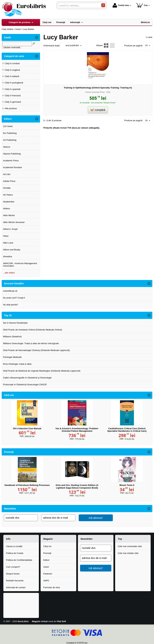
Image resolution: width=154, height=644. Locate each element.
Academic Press (11, 161)
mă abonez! (96, 518)
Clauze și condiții (14, 546)
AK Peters (8, 195)
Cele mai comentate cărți (130, 546)
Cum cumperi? (13, 567)
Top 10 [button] (8, 315)
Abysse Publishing (12, 154)
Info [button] (8, 539)
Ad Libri (7, 174)
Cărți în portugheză (14, 83)
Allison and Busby (12, 250)
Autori (46, 567)
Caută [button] (7, 37)
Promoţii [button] (9, 452)
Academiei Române (12, 167)
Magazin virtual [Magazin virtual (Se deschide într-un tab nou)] (40, 621)
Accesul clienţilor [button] (14, 283)
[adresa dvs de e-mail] (58, 518)
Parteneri (48, 574)
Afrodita (7, 188)
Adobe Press (9, 181)
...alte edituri (9, 273)
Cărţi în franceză (13, 96)
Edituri (46, 560)
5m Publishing (10, 133)
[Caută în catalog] (103, 5)
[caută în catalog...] (78, 5)
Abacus (7, 147)
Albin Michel (9, 215)
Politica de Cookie (15, 553)
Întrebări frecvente (15, 581)
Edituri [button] (8, 119)
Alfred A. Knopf (10, 229)
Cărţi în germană (13, 102)
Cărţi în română (12, 63)
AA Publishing (10, 140)
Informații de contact (16, 587)
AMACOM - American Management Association (20, 265)
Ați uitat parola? (11, 305)
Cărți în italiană (12, 76)
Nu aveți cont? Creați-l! (14, 298)
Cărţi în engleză (12, 70)
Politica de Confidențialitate (19, 560)
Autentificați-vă (10, 291)
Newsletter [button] (10, 509)
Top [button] (120, 539)
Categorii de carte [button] (14, 56)
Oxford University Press (95, 92)
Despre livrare (13, 574)
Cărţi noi (47, 546)
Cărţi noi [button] (9, 395)
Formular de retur (52, 587)
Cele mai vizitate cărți (128, 553)
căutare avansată (12, 47)
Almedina (8, 256)
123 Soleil (8, 126)
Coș (142, 5)
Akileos (7, 209)
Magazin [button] (48, 539)
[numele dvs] (21, 518)
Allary (6, 236)
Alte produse (11, 108)
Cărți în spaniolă (13, 89)
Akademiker (9, 202)
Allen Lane (8, 243)
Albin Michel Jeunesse (14, 222)
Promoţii (47, 553)
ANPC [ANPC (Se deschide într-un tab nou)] (46, 581)
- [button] (37, 37)
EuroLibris (23, 621)
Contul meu (121, 5)
